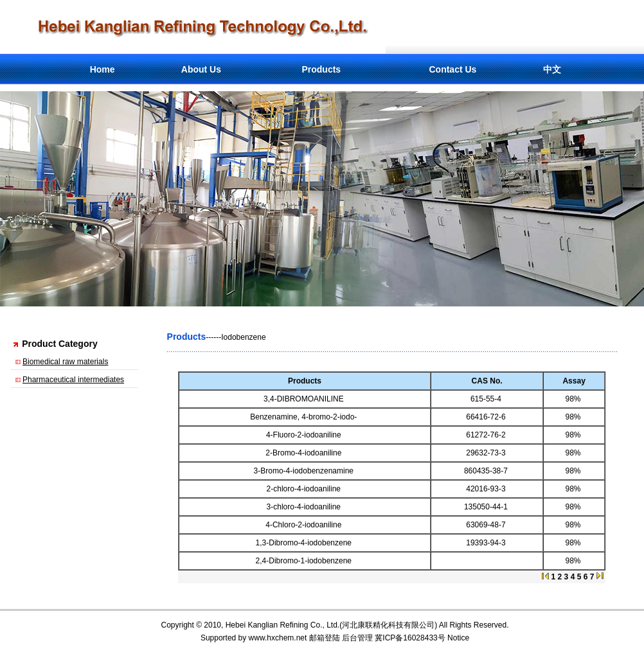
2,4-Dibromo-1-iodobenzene (305, 561)
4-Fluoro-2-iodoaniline (305, 435)
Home (103, 69)
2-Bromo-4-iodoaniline (304, 453)
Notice (458, 638)
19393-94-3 (487, 543)
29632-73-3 (487, 453)
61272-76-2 (487, 435)
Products (321, 69)
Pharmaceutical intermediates (73, 380)
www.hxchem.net (278, 638)
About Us (201, 69)
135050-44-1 (487, 507)
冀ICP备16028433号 (410, 638)
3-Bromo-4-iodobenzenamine (305, 471)
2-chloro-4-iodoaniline (305, 489)
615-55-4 (487, 399)
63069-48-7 (487, 525)
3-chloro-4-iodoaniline (305, 507)
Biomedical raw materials (65, 362)
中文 (552, 69)
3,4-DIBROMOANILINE (305, 399)
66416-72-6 (487, 417)
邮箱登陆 (325, 638)
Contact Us (452, 69)
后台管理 (357, 638)
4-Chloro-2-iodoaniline (304, 525)
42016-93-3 (487, 489)
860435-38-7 (487, 471)
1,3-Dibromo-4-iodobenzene (305, 543)
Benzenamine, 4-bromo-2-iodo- (304, 417)
